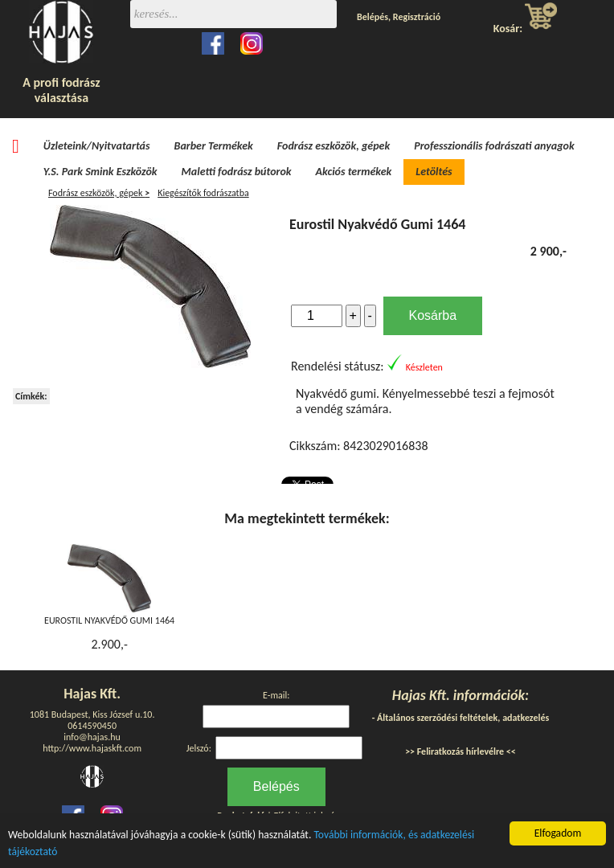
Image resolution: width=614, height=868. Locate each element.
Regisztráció (417, 17)
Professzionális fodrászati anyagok (494, 146)
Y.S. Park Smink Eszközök (100, 172)
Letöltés (434, 172)
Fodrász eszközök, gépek (334, 146)
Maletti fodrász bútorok (237, 172)
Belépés (372, 17)
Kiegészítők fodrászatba (203, 193)
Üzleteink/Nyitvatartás (97, 146)
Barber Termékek (214, 146)
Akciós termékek (354, 172)
